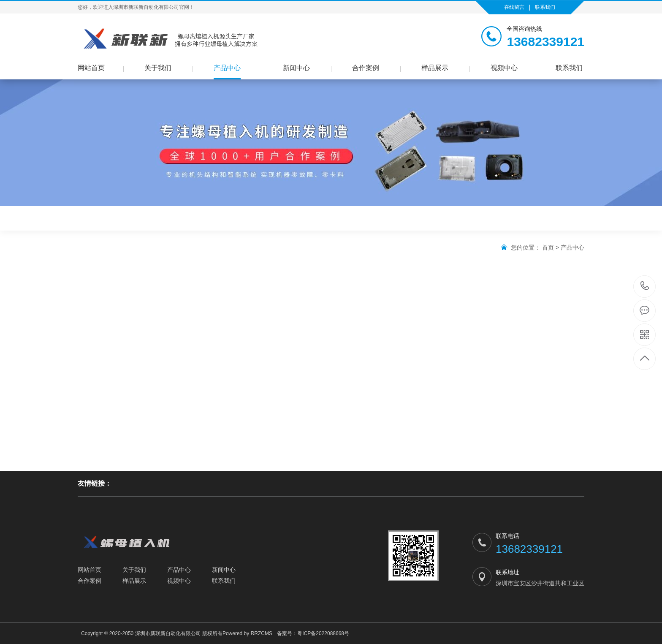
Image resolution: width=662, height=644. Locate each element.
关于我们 (158, 68)
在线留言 (514, 7)
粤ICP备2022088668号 (323, 633)
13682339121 (645, 286)
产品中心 (227, 68)
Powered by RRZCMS (247, 633)
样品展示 (435, 68)
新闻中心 (296, 68)
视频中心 (504, 68)
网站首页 (91, 68)
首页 (548, 247)
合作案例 (366, 68)
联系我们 (545, 7)
